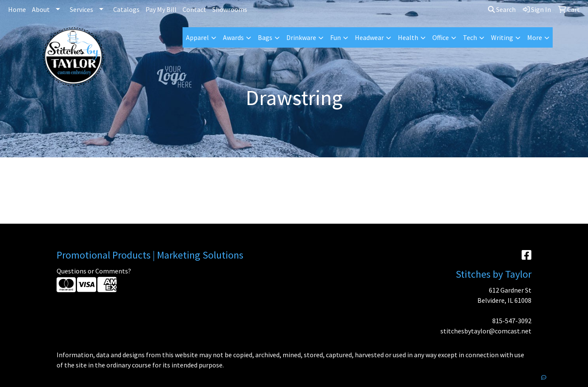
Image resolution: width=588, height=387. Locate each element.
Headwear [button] (369, 37)
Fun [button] (335, 37)
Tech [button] (470, 37)
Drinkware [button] (301, 37)
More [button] (535, 37)
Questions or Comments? (94, 271)
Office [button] (441, 37)
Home (17, 9)
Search (502, 9)
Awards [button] (233, 37)
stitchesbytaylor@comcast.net (486, 331)
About (41, 9)
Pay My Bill (161, 9)
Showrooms (230, 9)
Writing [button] (502, 37)
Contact (194, 9)
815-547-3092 (512, 321)
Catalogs (126, 9)
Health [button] (408, 37)
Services (81, 9)
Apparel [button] (197, 37)
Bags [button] (265, 37)
